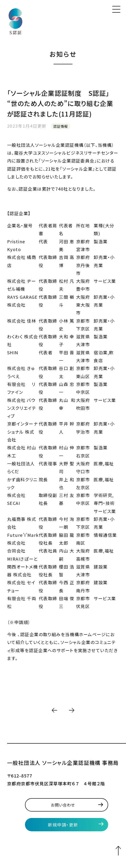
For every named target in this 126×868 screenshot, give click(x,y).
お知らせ (63, 54)
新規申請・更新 (63, 825)
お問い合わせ (63, 805)
